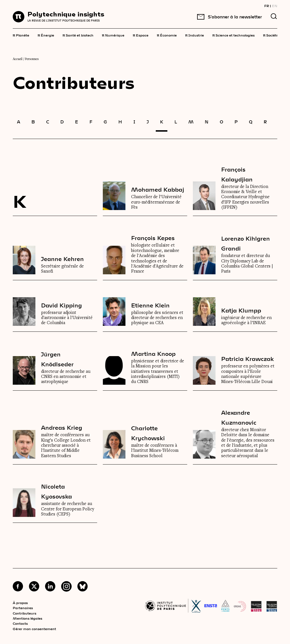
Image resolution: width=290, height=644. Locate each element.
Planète (21, 35)
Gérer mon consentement (34, 629)
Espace (141, 35)
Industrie (195, 35)
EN (275, 6)
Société (271, 35)
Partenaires (23, 608)
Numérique (113, 35)
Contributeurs (24, 613)
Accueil (18, 59)
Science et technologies (234, 35)
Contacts (20, 623)
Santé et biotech (78, 35)
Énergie (46, 35)
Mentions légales (27, 618)
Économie (167, 35)
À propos (20, 603)
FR (267, 6)
